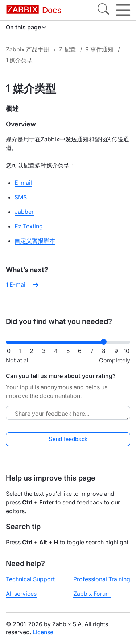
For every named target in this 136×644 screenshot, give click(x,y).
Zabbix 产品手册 (28, 49)
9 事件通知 (99, 49)
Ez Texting (29, 226)
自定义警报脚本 (35, 241)
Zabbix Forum (92, 594)
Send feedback (68, 439)
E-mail (23, 183)
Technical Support (30, 579)
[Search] (103, 10)
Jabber (24, 212)
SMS (21, 197)
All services (21, 594)
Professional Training (102, 579)
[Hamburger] (123, 10)
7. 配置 (67, 49)
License (43, 632)
